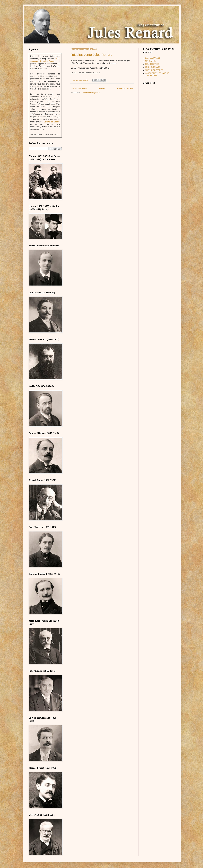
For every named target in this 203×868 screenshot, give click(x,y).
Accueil (102, 88)
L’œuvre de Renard (52, 122)
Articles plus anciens (125, 88)
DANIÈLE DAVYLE (153, 58)
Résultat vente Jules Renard (91, 55)
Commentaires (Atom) (91, 93)
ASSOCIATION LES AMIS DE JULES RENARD (157, 74)
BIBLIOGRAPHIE (152, 64)
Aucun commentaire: (81, 80)
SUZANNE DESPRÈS (154, 70)
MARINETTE (150, 61)
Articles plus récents (80, 88)
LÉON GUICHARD (153, 67)
